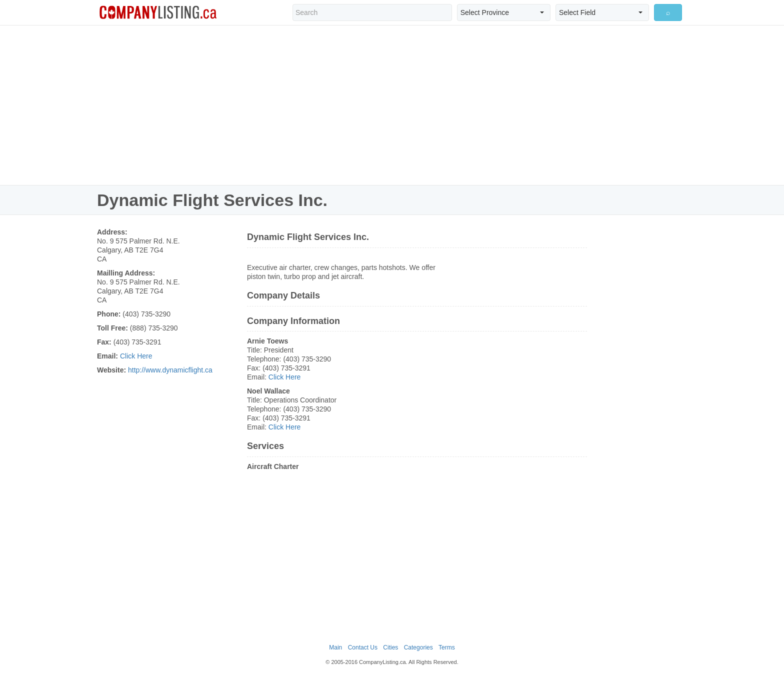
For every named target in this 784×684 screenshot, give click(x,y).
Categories (418, 647)
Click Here (136, 356)
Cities (390, 647)
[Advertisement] (392, 105)
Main (335, 647)
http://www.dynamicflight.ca (170, 370)
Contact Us (363, 647)
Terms (447, 647)
